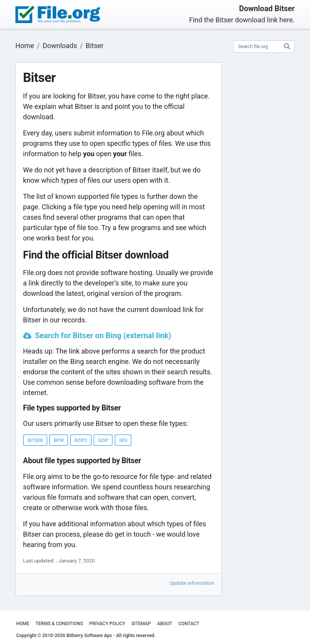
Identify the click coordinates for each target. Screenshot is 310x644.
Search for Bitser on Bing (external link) (103, 335)
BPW (59, 440)
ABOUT (165, 624)
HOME (23, 624)
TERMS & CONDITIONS (59, 624)
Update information (192, 583)
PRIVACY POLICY (107, 624)
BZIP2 (81, 440)
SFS (123, 440)
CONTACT (189, 624)
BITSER (35, 440)
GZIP (103, 440)
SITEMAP (141, 624)
